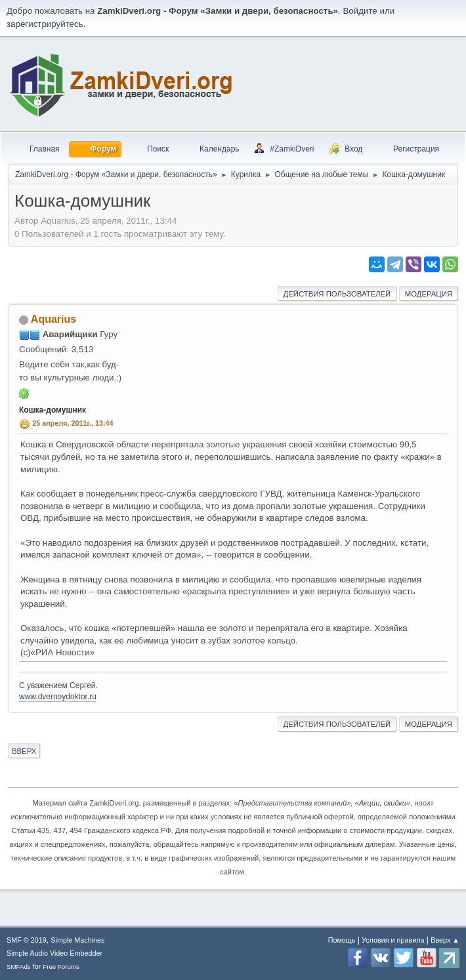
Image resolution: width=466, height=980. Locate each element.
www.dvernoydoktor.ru (58, 697)
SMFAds (19, 967)
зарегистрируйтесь (45, 24)
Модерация (429, 294)
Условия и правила (393, 940)
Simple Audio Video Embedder (54, 953)
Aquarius (53, 319)
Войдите (360, 11)
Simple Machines (77, 940)
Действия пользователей (337, 294)
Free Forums (61, 967)
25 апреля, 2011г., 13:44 (73, 423)
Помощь (342, 940)
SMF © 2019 (27, 940)
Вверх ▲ (445, 940)
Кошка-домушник (53, 410)
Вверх (24, 751)
